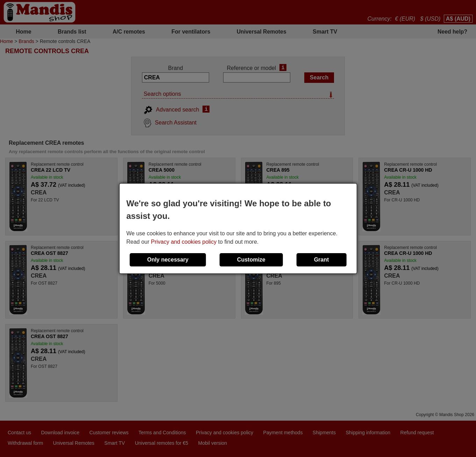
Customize (251, 260)
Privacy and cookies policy (184, 242)
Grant (322, 260)
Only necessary (168, 260)
